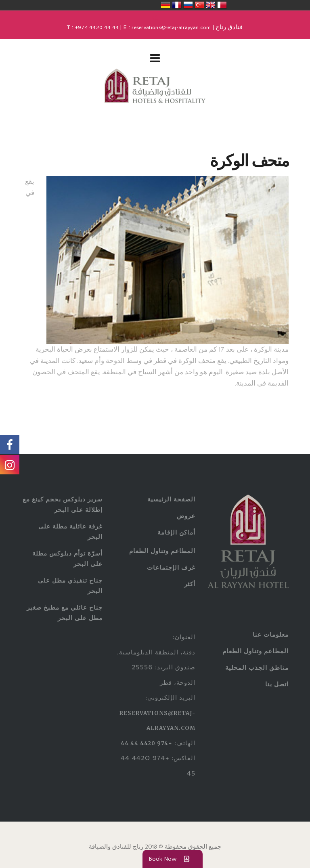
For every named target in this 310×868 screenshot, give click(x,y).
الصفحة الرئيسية (171, 499)
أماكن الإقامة (176, 532)
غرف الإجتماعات (171, 567)
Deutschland (165, 5)
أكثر (190, 584)
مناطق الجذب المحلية (257, 668)
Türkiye (199, 5)
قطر (222, 5)
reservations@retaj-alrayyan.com (171, 28)
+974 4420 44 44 (97, 28)
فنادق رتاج (228, 28)
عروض (186, 516)
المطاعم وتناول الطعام (162, 551)
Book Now (173, 859)
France (177, 5)
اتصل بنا (277, 684)
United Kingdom (211, 5)
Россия (188, 5)
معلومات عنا (271, 634)
